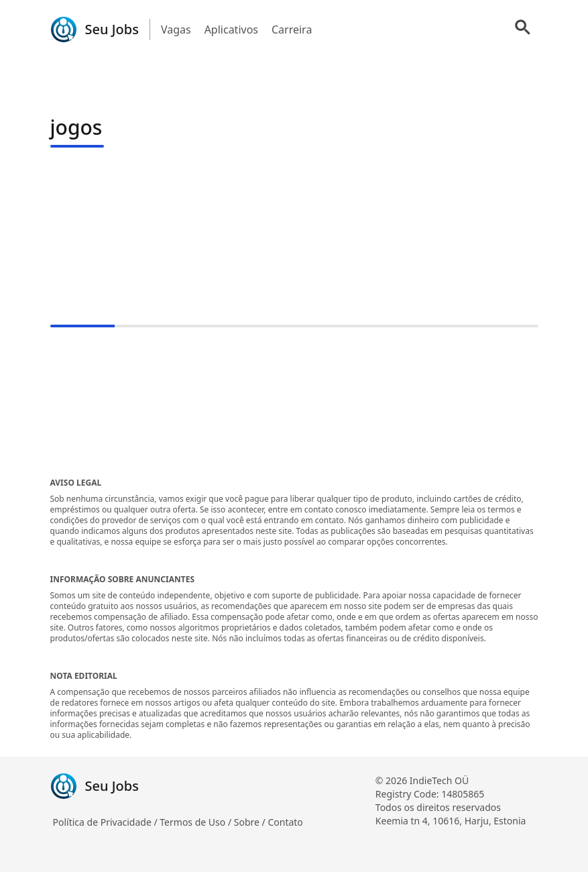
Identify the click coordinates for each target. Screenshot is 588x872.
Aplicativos (231, 30)
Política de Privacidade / (107, 822)
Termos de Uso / (196, 822)
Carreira (292, 30)
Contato (285, 822)
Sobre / (251, 822)
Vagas (176, 30)
